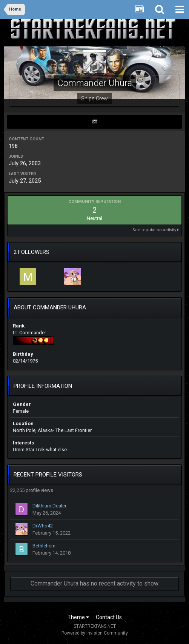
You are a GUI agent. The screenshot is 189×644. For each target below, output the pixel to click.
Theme (78, 617)
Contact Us (109, 617)
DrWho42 (43, 526)
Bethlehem (44, 546)
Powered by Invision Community (95, 633)
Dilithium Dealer (49, 506)
